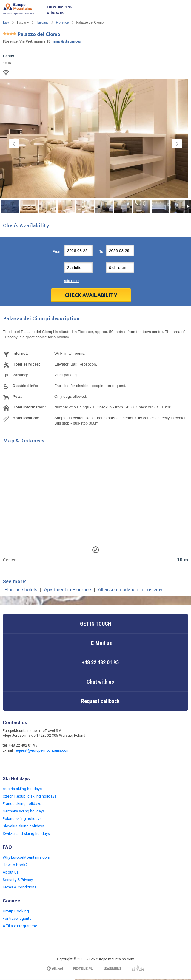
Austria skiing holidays (22, 789)
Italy (6, 22)
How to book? (15, 865)
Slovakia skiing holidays (23, 826)
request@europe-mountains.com (42, 750)
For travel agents (17, 918)
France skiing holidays (22, 804)
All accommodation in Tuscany (130, 590)
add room (72, 281)
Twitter (20, 763)
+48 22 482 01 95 (59, 7)
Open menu (184, 10)
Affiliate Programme (20, 926)
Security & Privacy (18, 880)
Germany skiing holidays (24, 811)
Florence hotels (21, 590)
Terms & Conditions (20, 887)
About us (11, 872)
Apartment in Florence (68, 590)
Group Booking (16, 911)
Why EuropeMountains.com (26, 857)
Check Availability (91, 295)
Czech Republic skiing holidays (30, 796)
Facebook (8, 763)
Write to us (55, 13)
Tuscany (42, 22)
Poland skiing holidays (22, 819)
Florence (63, 22)
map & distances (67, 41)
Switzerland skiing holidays (26, 833)
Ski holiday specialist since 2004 (18, 9)
